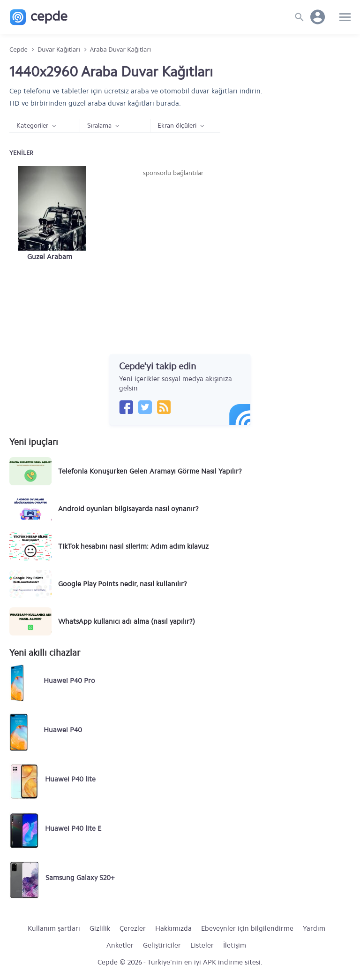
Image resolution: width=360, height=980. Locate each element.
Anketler (120, 945)
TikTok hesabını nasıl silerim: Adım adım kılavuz (133, 546)
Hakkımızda (173, 928)
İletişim (235, 945)
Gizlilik (100, 928)
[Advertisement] (173, 248)
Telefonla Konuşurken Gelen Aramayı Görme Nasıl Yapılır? (150, 471)
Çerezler (133, 928)
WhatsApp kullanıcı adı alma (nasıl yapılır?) (127, 621)
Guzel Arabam (50, 257)
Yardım (314, 928)
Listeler (202, 945)
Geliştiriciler (162, 945)
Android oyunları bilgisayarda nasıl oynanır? (128, 509)
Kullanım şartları (54, 928)
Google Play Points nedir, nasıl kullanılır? (123, 584)
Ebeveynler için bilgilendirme (247, 928)
